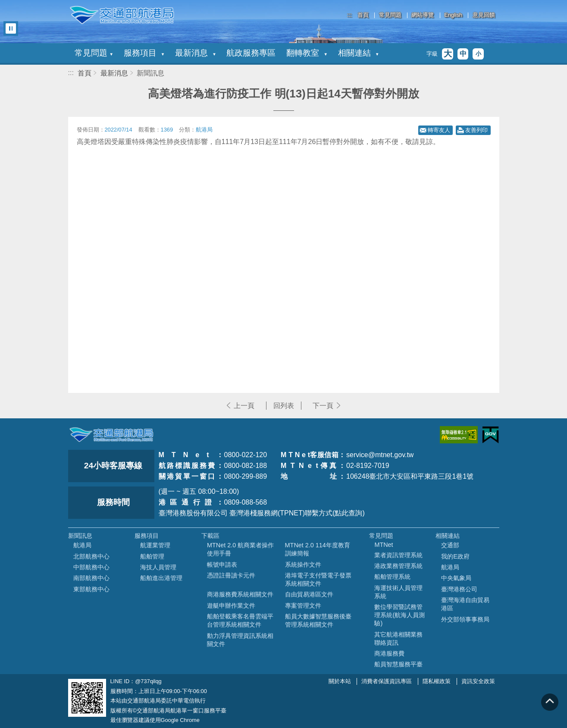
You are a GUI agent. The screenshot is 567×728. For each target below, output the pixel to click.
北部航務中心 (91, 556)
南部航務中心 (91, 578)
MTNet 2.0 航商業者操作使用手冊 (240, 549)
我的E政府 (455, 556)
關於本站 (340, 681)
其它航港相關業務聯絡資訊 (398, 639)
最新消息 (195, 53)
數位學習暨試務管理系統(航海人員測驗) (399, 615)
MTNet (384, 545)
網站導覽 (423, 15)
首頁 (363, 15)
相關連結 (358, 53)
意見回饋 (484, 15)
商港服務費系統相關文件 (240, 594)
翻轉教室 (307, 53)
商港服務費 (389, 653)
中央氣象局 (456, 578)
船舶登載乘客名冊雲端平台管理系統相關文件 (240, 620)
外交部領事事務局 (465, 619)
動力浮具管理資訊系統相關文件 (240, 640)
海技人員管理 (158, 567)
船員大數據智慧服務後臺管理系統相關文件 (318, 620)
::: (349, 15)
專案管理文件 (303, 606)
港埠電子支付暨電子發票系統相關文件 (318, 579)
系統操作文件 (303, 565)
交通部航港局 (122, 15)
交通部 (450, 545)
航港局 (82, 545)
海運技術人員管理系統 (398, 592)
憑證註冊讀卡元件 (231, 575)
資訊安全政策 (478, 681)
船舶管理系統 (392, 577)
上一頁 (244, 406)
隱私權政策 (437, 681)
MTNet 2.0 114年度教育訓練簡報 (318, 549)
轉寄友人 (439, 130)
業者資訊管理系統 (398, 555)
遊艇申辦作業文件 (231, 606)
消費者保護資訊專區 (387, 681)
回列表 (284, 406)
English (453, 15)
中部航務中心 (91, 567)
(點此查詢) (349, 513)
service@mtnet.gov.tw (380, 455)
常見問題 (390, 15)
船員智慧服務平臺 (398, 664)
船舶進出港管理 (161, 578)
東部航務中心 (91, 589)
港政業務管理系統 (398, 566)
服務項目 (144, 53)
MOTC (111, 435)
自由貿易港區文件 (309, 594)
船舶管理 (152, 556)
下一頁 (323, 406)
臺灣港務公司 (459, 589)
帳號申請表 (222, 565)
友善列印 (476, 130)
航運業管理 (155, 545)
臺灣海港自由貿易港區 (465, 604)
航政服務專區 (251, 53)
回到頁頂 (550, 702)
